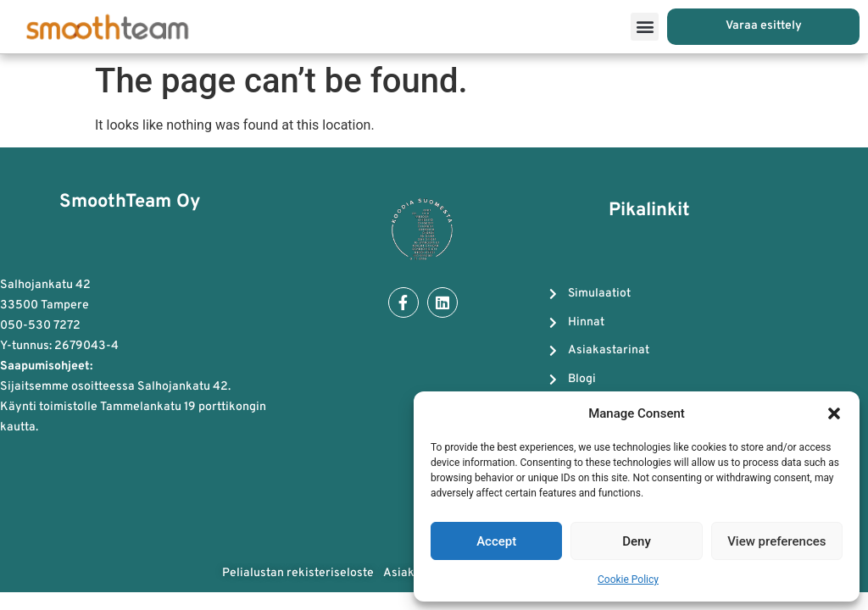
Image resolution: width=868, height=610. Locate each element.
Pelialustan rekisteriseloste (298, 574)
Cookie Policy (628, 579)
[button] (834, 413)
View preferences (776, 541)
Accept (496, 541)
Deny (637, 541)
